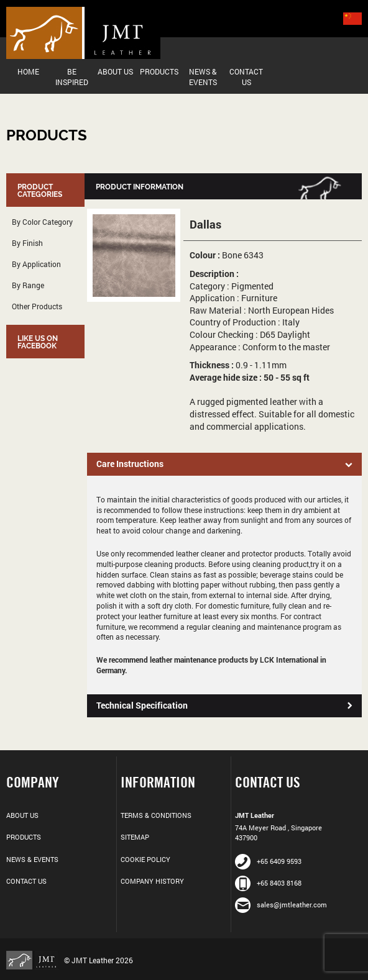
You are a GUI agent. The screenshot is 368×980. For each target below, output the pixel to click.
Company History (152, 881)
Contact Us (246, 77)
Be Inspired (72, 77)
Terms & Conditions (156, 815)
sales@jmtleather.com (281, 905)
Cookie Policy (145, 859)
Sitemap (135, 837)
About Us (115, 71)
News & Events (203, 77)
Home (28, 71)
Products (159, 71)
